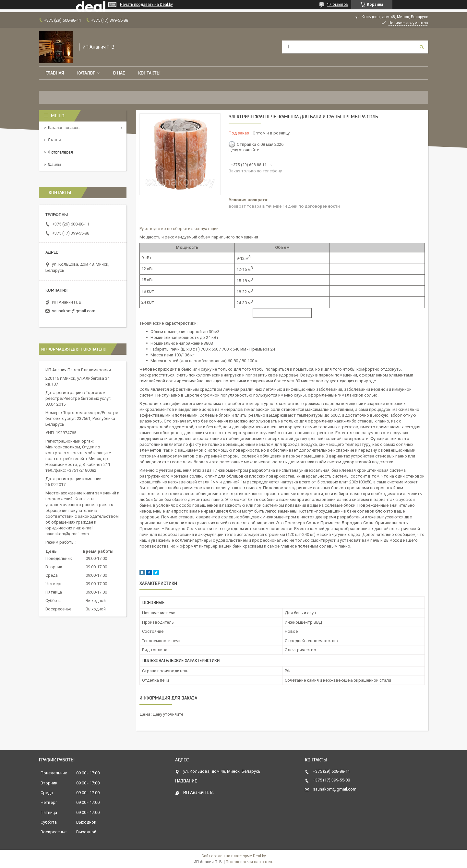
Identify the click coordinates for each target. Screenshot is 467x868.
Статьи (54, 140)
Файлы (54, 164)
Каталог (86, 73)
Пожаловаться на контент (250, 862)
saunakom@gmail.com (74, 311)
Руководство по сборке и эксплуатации (179, 229)
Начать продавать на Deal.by (146, 5)
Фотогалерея (60, 152)
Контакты (149, 73)
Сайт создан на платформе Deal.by (234, 856)
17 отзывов (337, 5)
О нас (119, 73)
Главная (55, 73)
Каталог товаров (64, 127)
